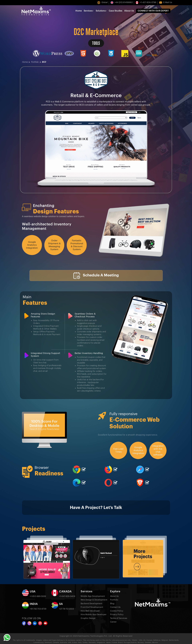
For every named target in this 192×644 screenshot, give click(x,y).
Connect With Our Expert (153, 11)
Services (89, 11)
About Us (129, 11)
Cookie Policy (117, 611)
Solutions (101, 11)
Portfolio (35, 62)
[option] (47, 557)
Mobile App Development (93, 596)
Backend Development (91, 603)
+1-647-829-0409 (67, 596)
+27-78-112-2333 (66, 609)
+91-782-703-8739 (38, 609)
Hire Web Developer (90, 611)
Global (105, 2)
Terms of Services (119, 618)
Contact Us (115, 607)
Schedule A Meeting (96, 276)
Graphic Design (88, 618)
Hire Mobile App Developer (94, 614)
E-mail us (168, 2)
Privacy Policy (117, 614)
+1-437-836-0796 (148, 2)
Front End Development (92, 607)
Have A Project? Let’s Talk (96, 508)
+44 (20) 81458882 (124, 2)
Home (79, 11)
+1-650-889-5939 (38, 596)
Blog (112, 603)
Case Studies (116, 11)
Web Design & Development (94, 600)
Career (113, 622)
